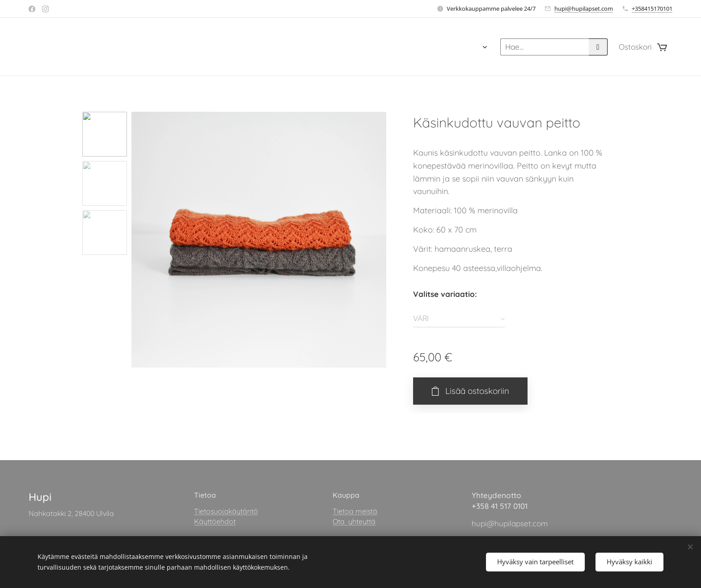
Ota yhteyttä (354, 521)
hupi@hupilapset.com (584, 8)
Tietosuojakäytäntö (226, 512)
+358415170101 (652, 8)
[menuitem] (344, 47)
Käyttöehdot (215, 521)
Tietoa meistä (355, 512)
